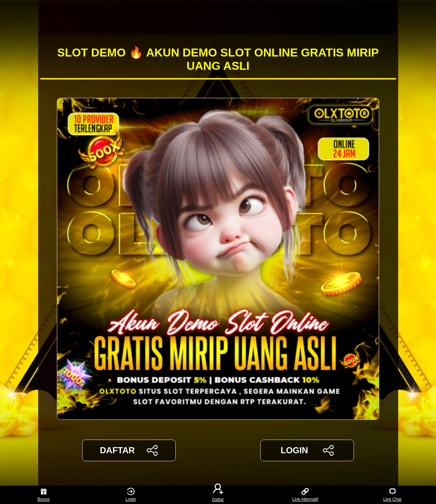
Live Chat (392, 495)
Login (131, 495)
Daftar (218, 495)
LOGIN (307, 450)
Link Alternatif (305, 495)
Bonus (44, 495)
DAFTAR (129, 450)
